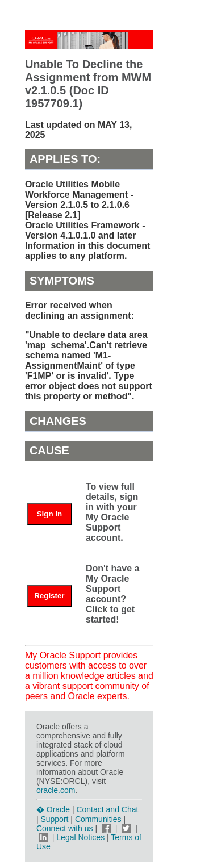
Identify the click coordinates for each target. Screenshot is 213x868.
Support (54, 819)
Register (49, 596)
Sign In (49, 514)
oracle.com (56, 790)
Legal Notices (80, 837)
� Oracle (53, 809)
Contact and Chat (107, 809)
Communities (98, 819)
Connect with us (66, 828)
